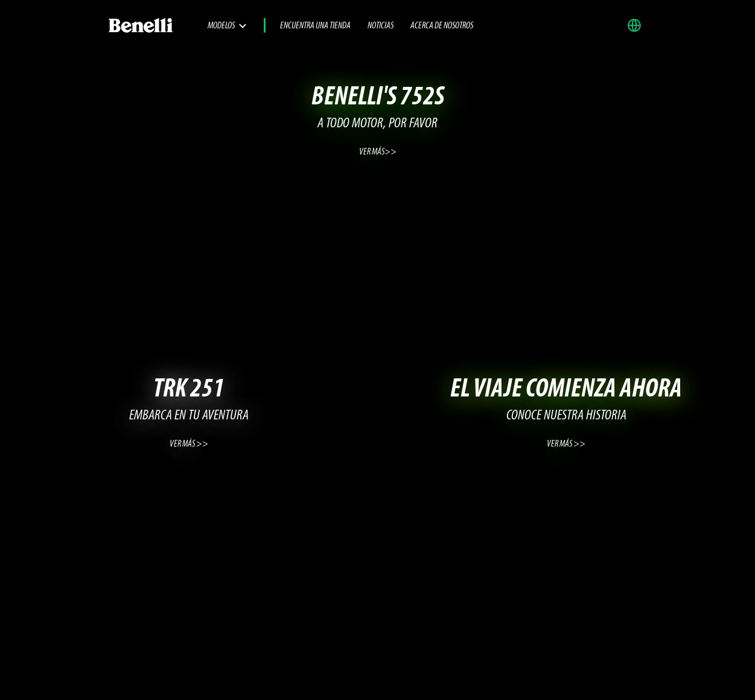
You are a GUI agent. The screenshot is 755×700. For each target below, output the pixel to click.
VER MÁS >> (189, 444)
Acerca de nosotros (442, 26)
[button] (637, 25)
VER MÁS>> (378, 152)
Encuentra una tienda (315, 26)
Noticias (381, 26)
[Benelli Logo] (158, 25)
